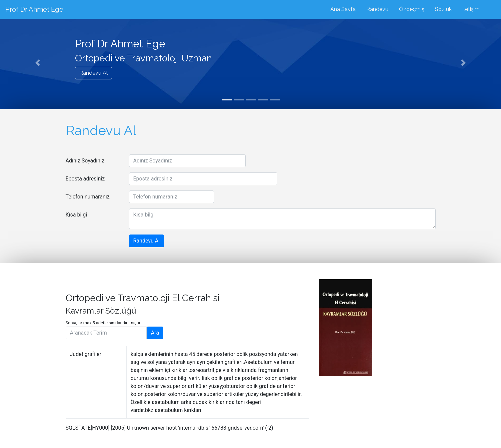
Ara (155, 333)
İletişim (471, 9)
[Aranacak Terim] (106, 333)
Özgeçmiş (412, 9)
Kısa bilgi (76, 215)
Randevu (377, 9)
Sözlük (443, 9)
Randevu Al (93, 73)
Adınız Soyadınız (85, 161)
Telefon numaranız (88, 197)
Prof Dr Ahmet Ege (34, 9)
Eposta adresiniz (85, 179)
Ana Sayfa (343, 9)
